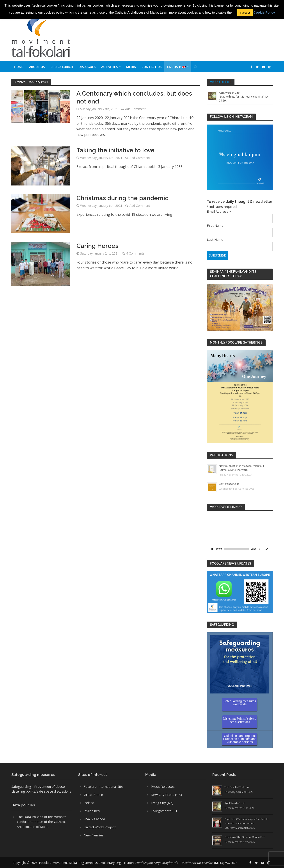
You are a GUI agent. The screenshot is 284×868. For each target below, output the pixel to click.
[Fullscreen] (267, 549)
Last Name (215, 239)
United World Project (100, 827)
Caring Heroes (97, 246)
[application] (240, 533)
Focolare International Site (103, 786)
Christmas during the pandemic (122, 198)
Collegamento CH (164, 811)
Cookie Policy (264, 12)
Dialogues (87, 67)
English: (176, 67)
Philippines (92, 811)
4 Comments (135, 253)
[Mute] (260, 549)
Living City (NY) (162, 803)
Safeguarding (21, 786)
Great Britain (93, 795)
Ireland (89, 803)
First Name (215, 225)
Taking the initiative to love (115, 150)
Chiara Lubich (62, 67)
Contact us (152, 67)
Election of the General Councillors (245, 837)
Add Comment (135, 109)
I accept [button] (245, 13)
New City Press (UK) (166, 795)
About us (37, 67)
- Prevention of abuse (48, 786)
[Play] (213, 549)
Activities (109, 67)
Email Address (219, 211)
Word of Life (221, 82)
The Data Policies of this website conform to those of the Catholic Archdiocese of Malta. (42, 822)
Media (131, 67)
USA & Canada (94, 819)
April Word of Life (229, 93)
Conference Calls (229, 484)
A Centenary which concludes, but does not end (134, 97)
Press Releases (163, 786)
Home (19, 67)
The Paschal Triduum (237, 787)
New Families (94, 835)
